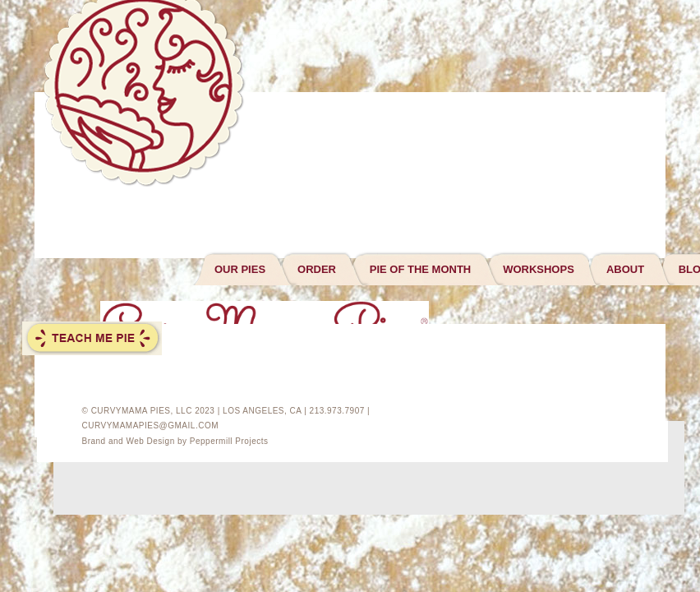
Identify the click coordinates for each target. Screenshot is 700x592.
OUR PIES (240, 269)
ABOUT (625, 269)
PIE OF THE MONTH (421, 269)
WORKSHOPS (539, 269)
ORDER (317, 269)
